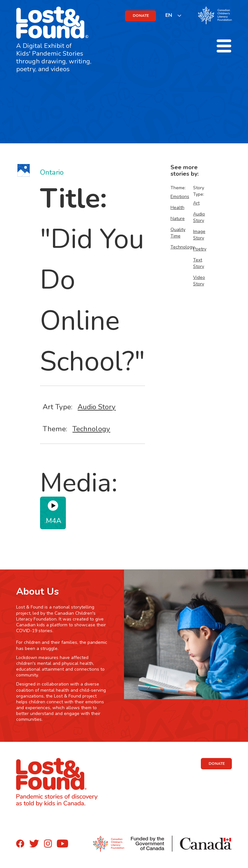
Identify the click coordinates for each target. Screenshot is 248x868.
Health (177, 208)
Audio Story (97, 407)
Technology (91, 429)
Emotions (180, 197)
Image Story (199, 235)
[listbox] (174, 15)
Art (196, 203)
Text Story (199, 263)
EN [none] (169, 15)
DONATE (141, 16)
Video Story (199, 281)
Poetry (200, 249)
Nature (178, 219)
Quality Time (178, 233)
